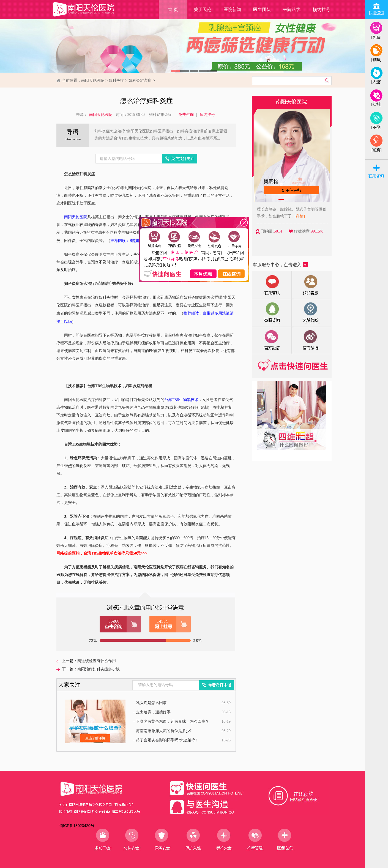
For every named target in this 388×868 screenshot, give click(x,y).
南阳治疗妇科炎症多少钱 (99, 669)
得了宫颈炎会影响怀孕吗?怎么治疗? (166, 740)
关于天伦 (203, 9)
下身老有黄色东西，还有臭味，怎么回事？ (173, 721)
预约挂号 (321, 9)
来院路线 (292, 9)
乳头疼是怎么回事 (151, 703)
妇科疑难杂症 (140, 80)
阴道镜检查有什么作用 (97, 661)
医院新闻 (232, 9)
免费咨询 (186, 115)
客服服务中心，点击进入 (280, 265)
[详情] (305, 216)
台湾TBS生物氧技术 (181, 400)
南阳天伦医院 (93, 80)
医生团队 (262, 9)
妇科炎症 (116, 80)
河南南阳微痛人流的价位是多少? (164, 731)
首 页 (173, 9)
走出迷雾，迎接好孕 (153, 712)
